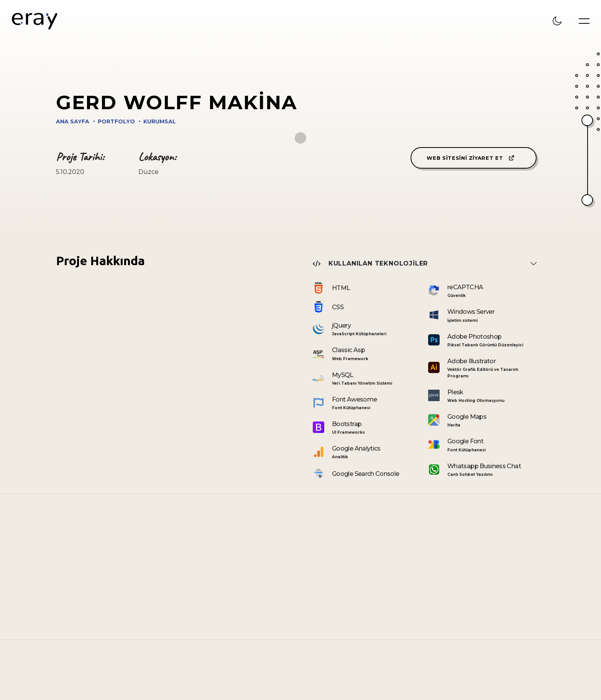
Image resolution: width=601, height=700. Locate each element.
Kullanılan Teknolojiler (370, 263)
